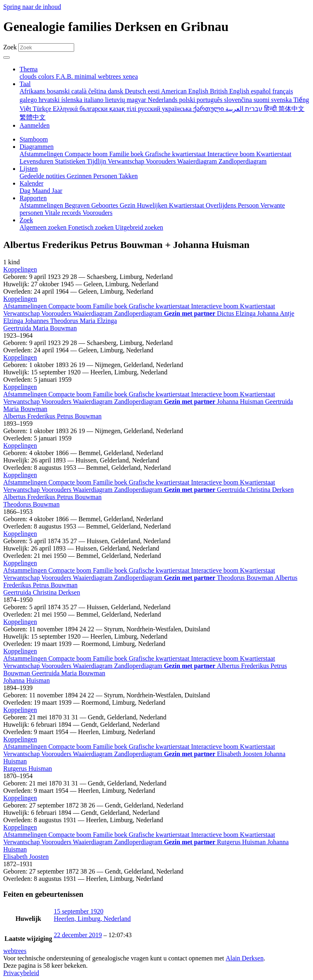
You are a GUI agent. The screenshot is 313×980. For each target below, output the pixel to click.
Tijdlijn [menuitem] (97, 161)
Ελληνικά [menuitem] (66, 109)
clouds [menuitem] (29, 76)
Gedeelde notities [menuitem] (43, 176)
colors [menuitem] (47, 76)
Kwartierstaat (258, 306)
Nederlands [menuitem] (164, 100)
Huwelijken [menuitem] (153, 205)
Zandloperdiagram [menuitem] (242, 161)
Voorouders (57, 313)
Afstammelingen (26, 306)
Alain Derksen (245, 958)
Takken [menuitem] (128, 176)
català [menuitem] (80, 91)
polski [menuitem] (188, 100)
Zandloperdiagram (139, 313)
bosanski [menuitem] (59, 91)
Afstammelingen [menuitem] (42, 154)
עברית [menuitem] (253, 109)
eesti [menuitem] (154, 91)
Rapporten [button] (33, 198)
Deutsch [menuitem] (136, 91)
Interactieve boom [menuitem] (232, 154)
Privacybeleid (21, 973)
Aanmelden (35, 125)
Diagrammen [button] (37, 147)
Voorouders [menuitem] (162, 161)
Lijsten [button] (29, 169)
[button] (20, 269)
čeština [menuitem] (98, 91)
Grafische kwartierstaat (160, 306)
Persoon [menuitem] (249, 205)
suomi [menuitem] (262, 100)
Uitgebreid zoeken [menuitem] (139, 227)
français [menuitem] (283, 91)
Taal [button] (25, 84)
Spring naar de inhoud (32, 7)
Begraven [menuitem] (78, 205)
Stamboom (34, 139)
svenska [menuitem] (282, 100)
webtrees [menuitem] (110, 76)
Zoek (10, 47)
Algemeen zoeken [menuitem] (44, 227)
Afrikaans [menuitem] (33, 91)
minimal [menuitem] (86, 76)
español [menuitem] (261, 91)
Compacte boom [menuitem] (87, 154)
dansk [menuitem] (116, 91)
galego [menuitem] (29, 100)
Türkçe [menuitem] (43, 109)
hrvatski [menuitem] (50, 100)
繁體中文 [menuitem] (33, 117)
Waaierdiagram (94, 313)
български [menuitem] (94, 109)
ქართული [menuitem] (209, 109)
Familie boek (111, 306)
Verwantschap (22, 313)
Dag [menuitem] (26, 191)
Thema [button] (29, 69)
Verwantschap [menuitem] (127, 161)
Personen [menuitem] (106, 176)
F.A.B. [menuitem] (65, 76)
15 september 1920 (79, 911)
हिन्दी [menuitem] (271, 109)
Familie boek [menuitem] (127, 154)
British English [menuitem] (230, 91)
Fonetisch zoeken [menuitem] (92, 227)
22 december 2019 (78, 935)
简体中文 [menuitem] (291, 109)
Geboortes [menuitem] (106, 205)
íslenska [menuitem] (73, 100)
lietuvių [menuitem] (116, 100)
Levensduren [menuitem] (37, 161)
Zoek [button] (26, 220)
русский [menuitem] (150, 109)
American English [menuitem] (185, 91)
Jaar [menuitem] (57, 191)
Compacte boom (71, 306)
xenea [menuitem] (130, 76)
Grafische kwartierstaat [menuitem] (176, 154)
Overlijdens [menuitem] (222, 205)
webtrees (15, 951)
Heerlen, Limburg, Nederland (92, 919)
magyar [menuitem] (137, 100)
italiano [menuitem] (95, 100)
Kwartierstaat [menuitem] (274, 154)
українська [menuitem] (177, 109)
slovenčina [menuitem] (239, 100)
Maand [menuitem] (42, 191)
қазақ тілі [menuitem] (123, 109)
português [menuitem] (211, 100)
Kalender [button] (32, 183)
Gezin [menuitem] (128, 205)
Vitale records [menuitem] (63, 213)
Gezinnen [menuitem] (80, 176)
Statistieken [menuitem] (71, 161)
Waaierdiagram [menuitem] (198, 161)
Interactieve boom (216, 306)
